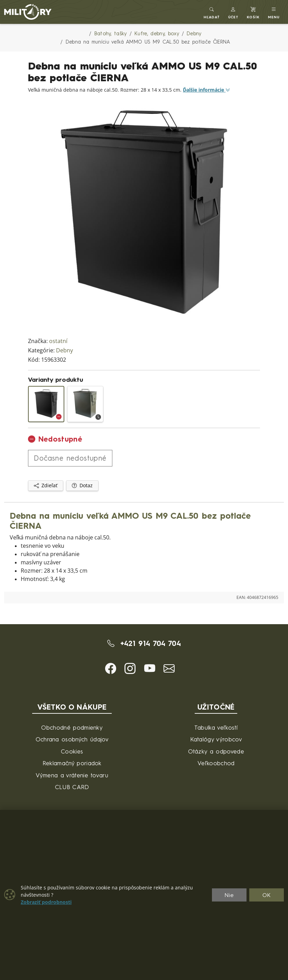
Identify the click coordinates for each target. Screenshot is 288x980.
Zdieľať (46, 486)
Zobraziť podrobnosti (46, 902)
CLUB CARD (72, 787)
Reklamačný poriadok (72, 763)
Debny (64, 350)
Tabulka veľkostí (216, 727)
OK (267, 895)
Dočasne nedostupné (70, 458)
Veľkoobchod (216, 763)
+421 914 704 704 (144, 643)
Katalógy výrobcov (216, 739)
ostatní (58, 341)
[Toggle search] (212, 12)
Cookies (72, 751)
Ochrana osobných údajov (72, 739)
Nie (229, 895)
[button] (234, 12)
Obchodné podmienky (72, 727)
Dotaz (82, 486)
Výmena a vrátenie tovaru (72, 775)
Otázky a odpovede (216, 751)
